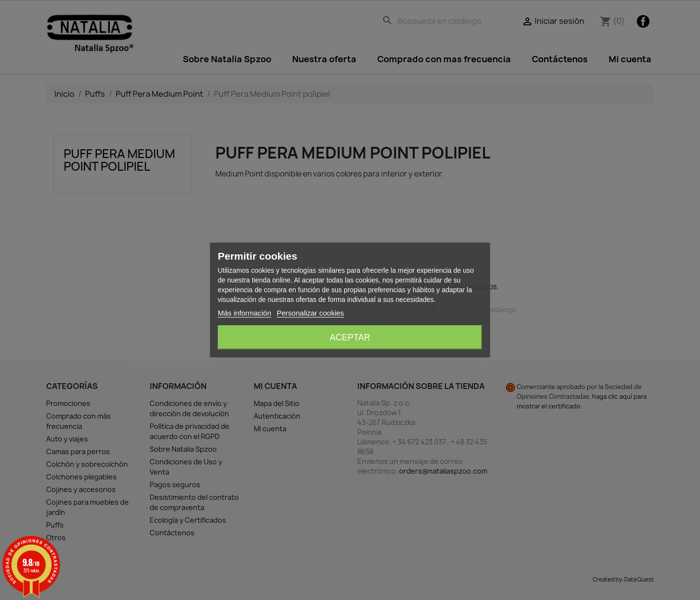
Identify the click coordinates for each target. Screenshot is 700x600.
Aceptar (350, 337)
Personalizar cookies (310, 313)
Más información (245, 313)
